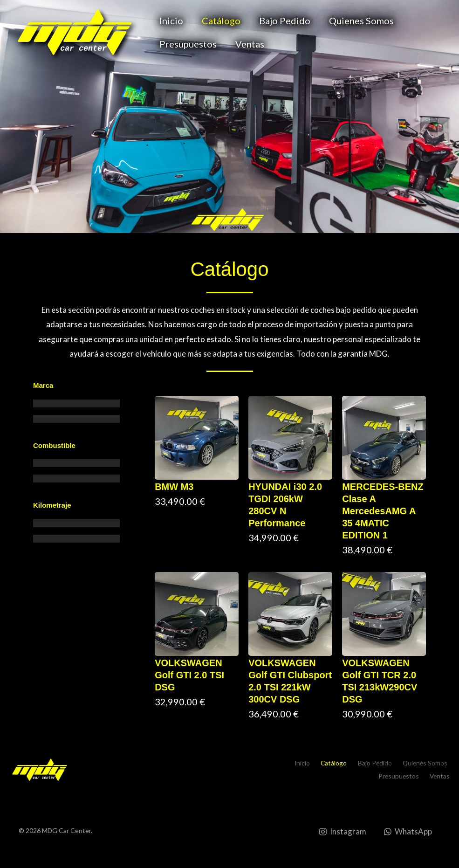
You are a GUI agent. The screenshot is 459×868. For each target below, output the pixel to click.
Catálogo (221, 21)
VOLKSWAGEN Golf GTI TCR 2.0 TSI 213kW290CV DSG (380, 681)
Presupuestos (188, 44)
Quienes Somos (361, 21)
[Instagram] (342, 832)
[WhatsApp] (407, 832)
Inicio (171, 21)
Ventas (250, 44)
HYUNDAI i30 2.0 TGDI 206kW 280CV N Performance (285, 505)
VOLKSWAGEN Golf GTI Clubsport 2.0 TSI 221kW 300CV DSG (290, 681)
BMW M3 (174, 487)
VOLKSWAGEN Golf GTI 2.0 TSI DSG (189, 675)
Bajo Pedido (285, 21)
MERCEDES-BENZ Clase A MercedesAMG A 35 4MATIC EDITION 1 (383, 511)
